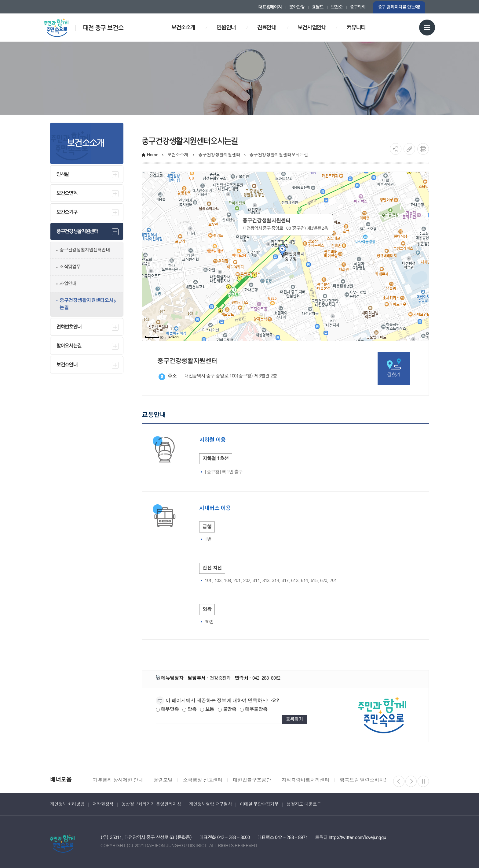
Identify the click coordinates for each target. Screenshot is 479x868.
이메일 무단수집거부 (259, 804)
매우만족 (167, 709)
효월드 (318, 7)
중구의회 (358, 7)
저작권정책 (103, 804)
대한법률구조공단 (252, 780)
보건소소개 (178, 155)
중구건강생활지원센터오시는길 (279, 155)
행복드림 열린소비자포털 (367, 780)
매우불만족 (254, 709)
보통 (207, 709)
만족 (189, 709)
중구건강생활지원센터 (219, 155)
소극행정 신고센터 (203, 780)
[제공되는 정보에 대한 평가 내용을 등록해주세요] (218, 719)
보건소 (337, 7)
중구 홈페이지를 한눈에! (399, 7)
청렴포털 (163, 780)
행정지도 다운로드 (304, 804)
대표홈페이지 (270, 7)
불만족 (227, 709)
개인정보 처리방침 (67, 804)
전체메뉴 (427, 28)
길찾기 (394, 368)
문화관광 (297, 7)
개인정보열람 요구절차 (210, 804)
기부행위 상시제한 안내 (118, 780)
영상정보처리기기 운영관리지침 (151, 804)
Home (153, 155)
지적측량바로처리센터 (305, 780)
